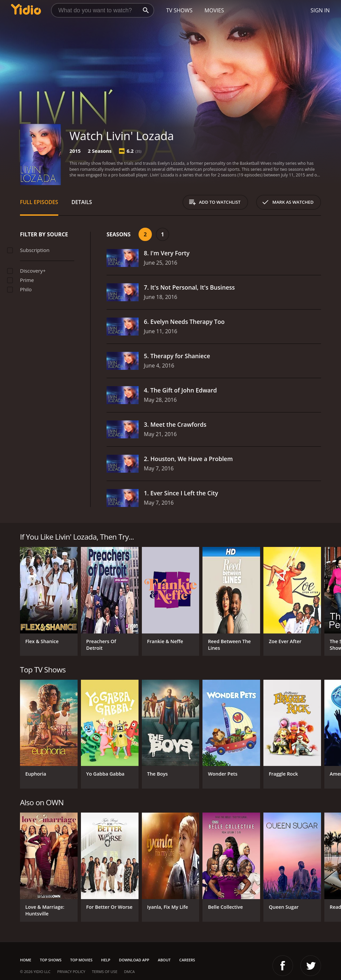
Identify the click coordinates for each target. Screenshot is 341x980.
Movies (214, 10)
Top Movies (81, 960)
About (164, 960)
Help (106, 960)
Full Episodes (39, 202)
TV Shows (179, 10)
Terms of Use (105, 972)
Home (26, 960)
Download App (134, 960)
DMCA (129, 972)
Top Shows (51, 960)
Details (82, 202)
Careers (187, 960)
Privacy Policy (71, 972)
